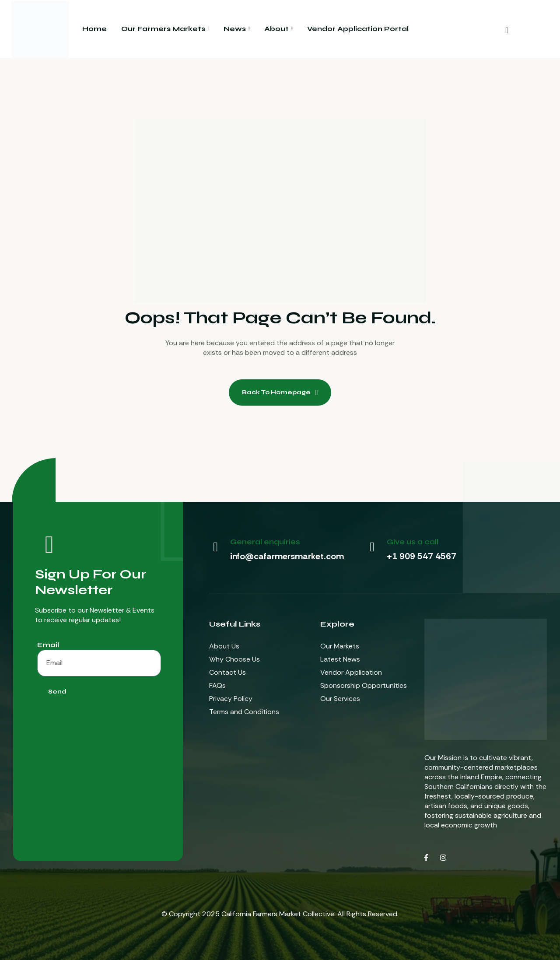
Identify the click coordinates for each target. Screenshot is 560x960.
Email (48, 645)
